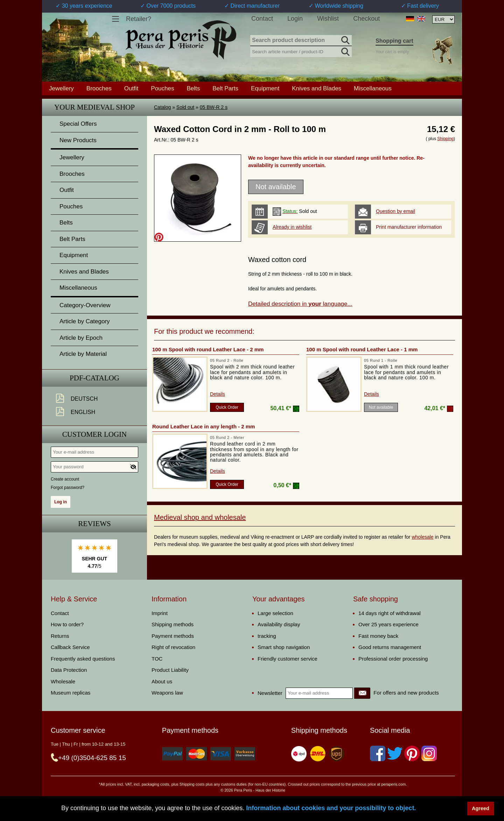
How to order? (67, 624)
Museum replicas (71, 693)
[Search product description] (301, 41)
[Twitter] (395, 753)
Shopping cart (394, 41)
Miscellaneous (373, 88)
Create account (65, 479)
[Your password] (94, 467)
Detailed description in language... (300, 304)
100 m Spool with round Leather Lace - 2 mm (208, 349)
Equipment (265, 88)
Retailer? (139, 19)
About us (162, 681)
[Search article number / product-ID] (301, 51)
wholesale (422, 537)
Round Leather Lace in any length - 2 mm (204, 426)
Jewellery (61, 88)
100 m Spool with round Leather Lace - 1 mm (362, 349)
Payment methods (173, 636)
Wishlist (328, 19)
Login (295, 19)
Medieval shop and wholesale (200, 517)
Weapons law (167, 693)
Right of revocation (173, 647)
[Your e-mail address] (94, 452)
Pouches (162, 88)
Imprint (160, 613)
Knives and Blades (317, 88)
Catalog (162, 107)
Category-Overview (85, 305)
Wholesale (63, 681)
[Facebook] (378, 753)
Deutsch (84, 399)
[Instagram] (429, 753)
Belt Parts (225, 88)
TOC (157, 659)
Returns (60, 636)
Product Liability (170, 670)
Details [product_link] (218, 394)
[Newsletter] (362, 693)
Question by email (395, 211)
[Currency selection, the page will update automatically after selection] (443, 19)
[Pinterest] (412, 753)
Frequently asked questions (83, 659)
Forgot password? (68, 488)
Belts (193, 88)
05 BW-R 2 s (214, 107)
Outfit (131, 88)
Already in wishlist (292, 227)
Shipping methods (173, 624)
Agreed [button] (481, 808)
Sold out (185, 107)
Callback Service (70, 647)
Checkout (366, 19)
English (83, 412)
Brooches (99, 88)
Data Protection (69, 670)
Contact (262, 19)
